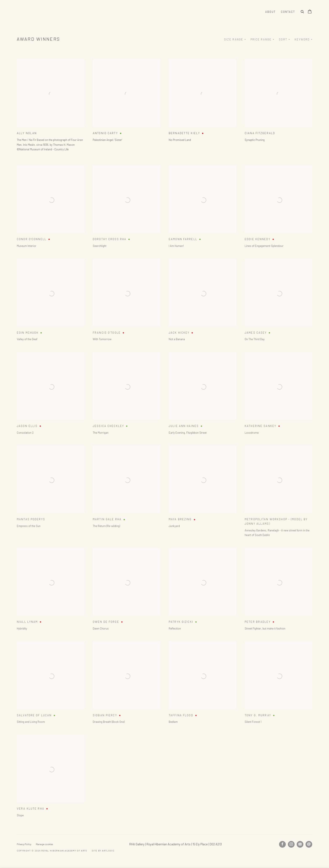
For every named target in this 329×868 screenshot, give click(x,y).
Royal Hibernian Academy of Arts (69, 12)
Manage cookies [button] (44, 844)
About (270, 12)
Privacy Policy (24, 844)
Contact (288, 12)
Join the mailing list (300, 844)
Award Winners (39, 39)
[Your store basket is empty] (310, 12)
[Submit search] (303, 11)
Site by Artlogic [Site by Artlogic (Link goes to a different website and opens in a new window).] (103, 851)
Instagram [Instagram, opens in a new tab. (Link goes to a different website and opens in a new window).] (291, 844)
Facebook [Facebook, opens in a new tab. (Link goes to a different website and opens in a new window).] (282, 844)
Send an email (309, 844)
